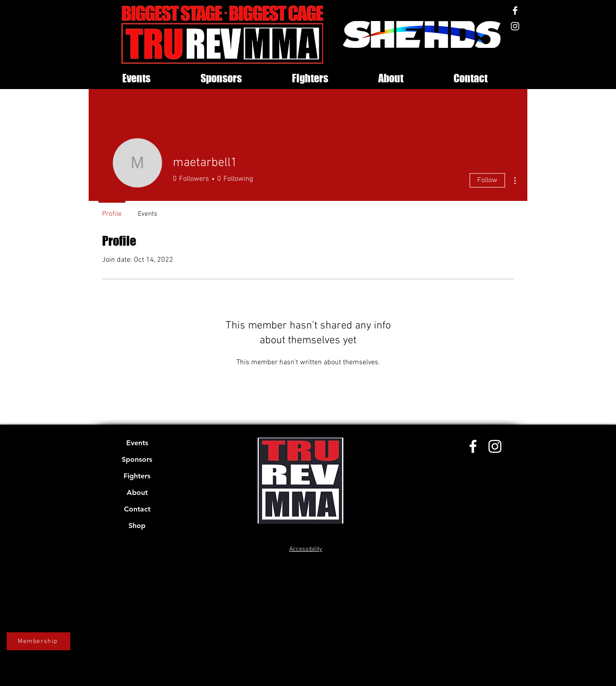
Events (137, 443)
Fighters (137, 476)
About (137, 492)
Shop (137, 526)
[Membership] (38, 641)
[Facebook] (515, 11)
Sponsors (137, 459)
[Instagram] (515, 26)
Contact (137, 509)
